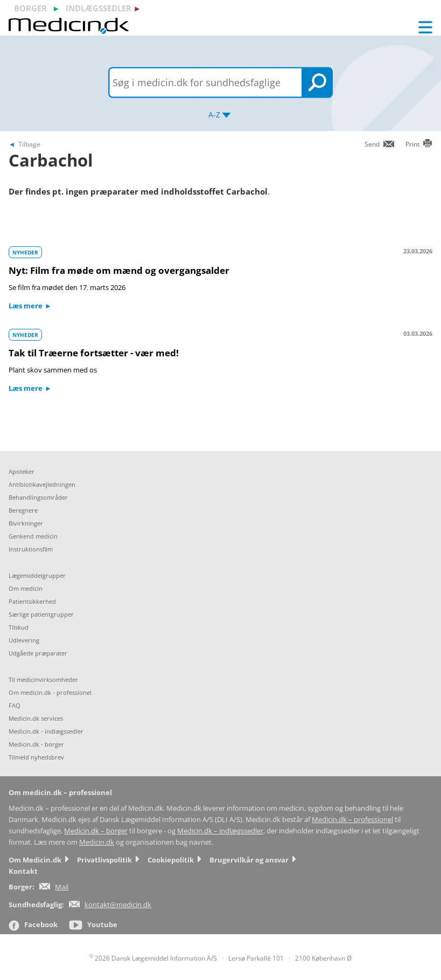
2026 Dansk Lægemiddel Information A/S (153, 958)
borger (30, 8)
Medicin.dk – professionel (352, 820)
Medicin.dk (97, 842)
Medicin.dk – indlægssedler (220, 831)
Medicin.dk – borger (96, 831)
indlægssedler (99, 8)
